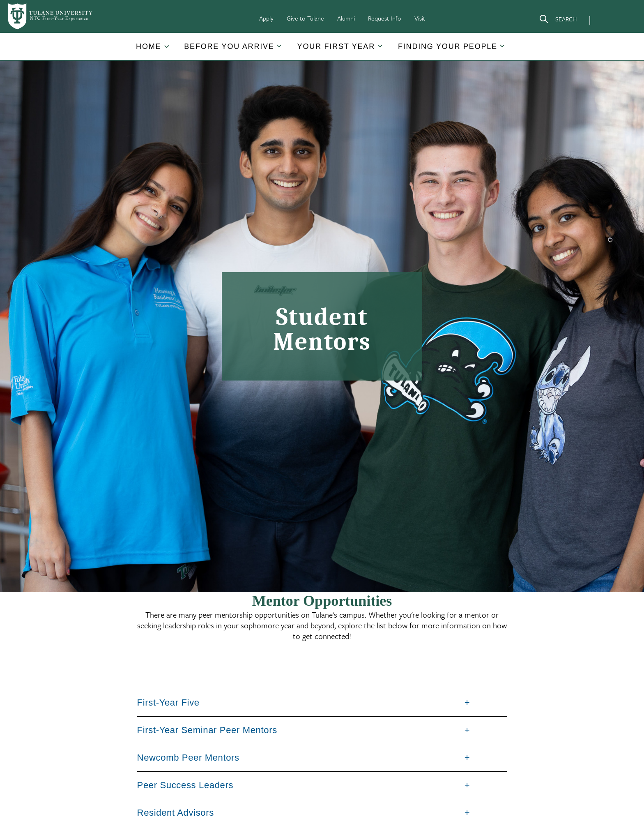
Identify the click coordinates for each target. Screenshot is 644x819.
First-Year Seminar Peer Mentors (207, 730)
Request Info (385, 18)
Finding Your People (448, 46)
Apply (266, 18)
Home (148, 46)
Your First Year (336, 46)
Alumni (346, 18)
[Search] (558, 21)
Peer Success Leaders (185, 785)
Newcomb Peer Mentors (188, 758)
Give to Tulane (305, 18)
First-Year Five (168, 702)
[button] (149, 47)
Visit (420, 18)
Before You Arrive (229, 46)
